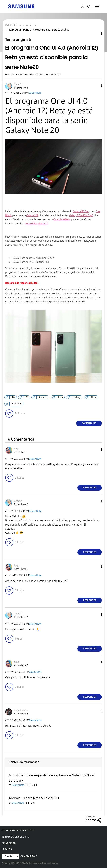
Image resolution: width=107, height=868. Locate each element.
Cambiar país (29, 856)
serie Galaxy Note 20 (37, 224)
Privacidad (9, 843)
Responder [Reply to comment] (90, 488)
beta (61, 397)
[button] (96, 85)
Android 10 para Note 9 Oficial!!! (33, 798)
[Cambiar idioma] (10, 856)
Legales (7, 849)
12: (13, 397)
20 (27, 397)
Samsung (17, 404)
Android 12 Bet (81, 211)
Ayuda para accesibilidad (18, 831)
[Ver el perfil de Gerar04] (18, 84)
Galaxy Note (35, 93)
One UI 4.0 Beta (62, 219)
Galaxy (77, 397)
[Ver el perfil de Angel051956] (21, 710)
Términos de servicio (15, 837)
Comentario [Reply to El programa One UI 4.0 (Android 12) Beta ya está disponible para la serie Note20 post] (89, 423)
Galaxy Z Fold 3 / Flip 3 (81, 215)
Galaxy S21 (32, 215)
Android (43, 397)
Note (94, 397)
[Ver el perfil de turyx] (17, 449)
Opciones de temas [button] (96, 33)
